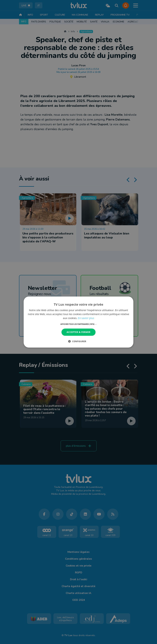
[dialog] (79, 322)
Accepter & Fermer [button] (78, 332)
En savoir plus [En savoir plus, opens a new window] (86, 318)
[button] (78, 324)
